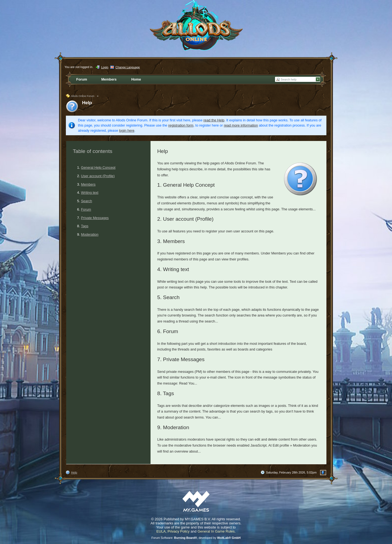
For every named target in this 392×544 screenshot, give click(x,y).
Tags (85, 226)
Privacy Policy (179, 531)
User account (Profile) (98, 176)
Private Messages (95, 218)
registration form (181, 125)
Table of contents (93, 151)
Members (88, 184)
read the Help (214, 120)
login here (127, 130)
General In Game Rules (216, 531)
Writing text (90, 193)
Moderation (90, 234)
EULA (161, 531)
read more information (241, 125)
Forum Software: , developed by (196, 538)
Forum (86, 209)
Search (87, 201)
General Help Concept (98, 167)
